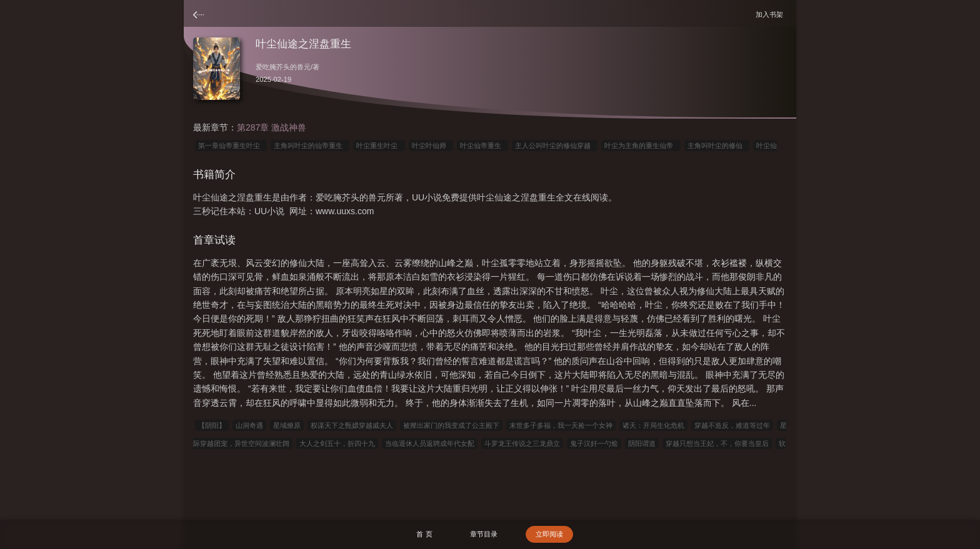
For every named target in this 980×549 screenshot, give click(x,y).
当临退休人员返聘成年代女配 (430, 443)
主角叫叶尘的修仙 (717, 146)
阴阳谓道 (642, 443)
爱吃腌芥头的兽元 (283, 67)
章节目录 (484, 534)
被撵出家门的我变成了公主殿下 (451, 425)
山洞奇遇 (249, 425)
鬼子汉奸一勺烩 (594, 443)
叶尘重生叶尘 (379, 146)
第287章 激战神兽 (272, 127)
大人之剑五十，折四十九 (337, 443)
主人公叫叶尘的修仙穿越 (555, 146)
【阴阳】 (212, 425)
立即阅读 (549, 534)
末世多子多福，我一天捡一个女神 (561, 425)
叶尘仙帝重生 (482, 146)
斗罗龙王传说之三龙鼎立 (522, 443)
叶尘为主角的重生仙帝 (641, 146)
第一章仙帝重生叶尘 (231, 146)
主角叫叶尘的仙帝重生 (310, 146)
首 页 (424, 534)
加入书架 (771, 14)
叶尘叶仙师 (431, 146)
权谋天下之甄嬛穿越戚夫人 (352, 425)
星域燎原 (287, 425)
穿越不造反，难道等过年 (732, 425)
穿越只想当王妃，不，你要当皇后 (717, 443)
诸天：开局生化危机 (653, 425)
